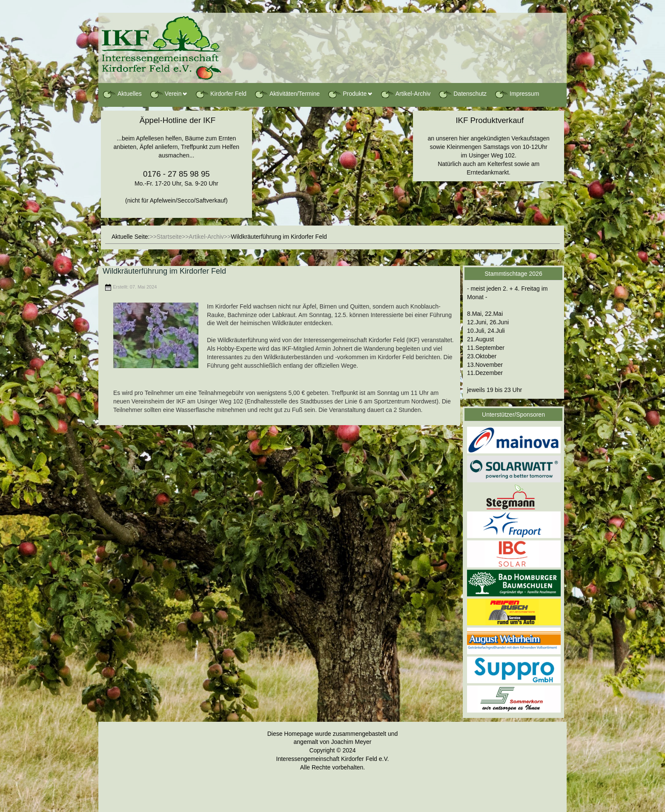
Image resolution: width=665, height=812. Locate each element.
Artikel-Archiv (405, 94)
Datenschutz (462, 94)
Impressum (517, 94)
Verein (166, 94)
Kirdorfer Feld (221, 94)
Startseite (169, 237)
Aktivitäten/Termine (287, 94)
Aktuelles (122, 94)
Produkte (347, 94)
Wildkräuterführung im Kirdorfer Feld (164, 271)
